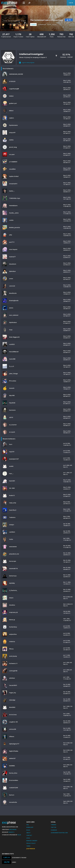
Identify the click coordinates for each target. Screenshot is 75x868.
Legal (28, 838)
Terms (28, 846)
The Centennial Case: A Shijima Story (46, 20)
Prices (49, 25)
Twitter (53, 827)
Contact (29, 835)
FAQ (28, 825)
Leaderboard (42, 25)
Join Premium (31, 849)
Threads (53, 825)
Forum (54, 25)
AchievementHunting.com (59, 833)
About (28, 833)
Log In (71, 3)
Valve (19, 835)
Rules (28, 830)
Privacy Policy (31, 843)
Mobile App (30, 827)
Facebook (54, 830)
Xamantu (11, 832)
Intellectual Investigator (31, 54)
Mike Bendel (13, 829)
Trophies (33, 25)
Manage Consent (32, 841)
